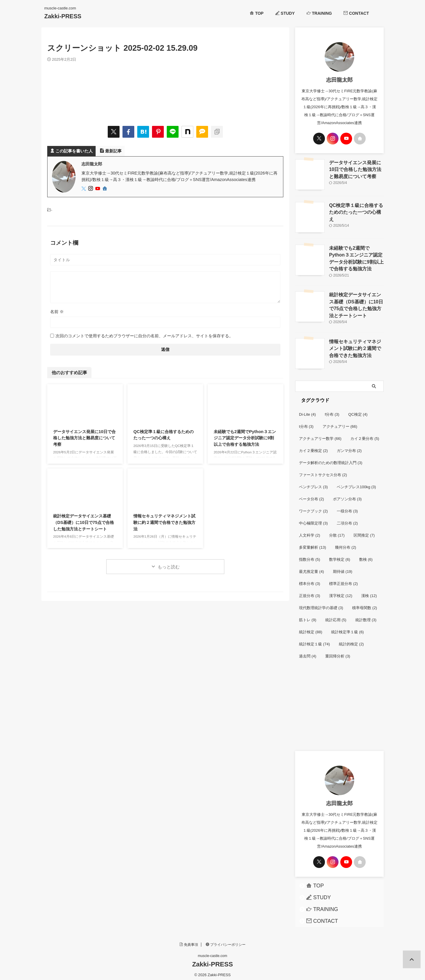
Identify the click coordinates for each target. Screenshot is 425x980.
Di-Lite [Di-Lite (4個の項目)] (307, 411)
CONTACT (356, 13)
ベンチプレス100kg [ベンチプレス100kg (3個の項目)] (356, 484)
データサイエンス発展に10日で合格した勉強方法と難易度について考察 (84, 438)
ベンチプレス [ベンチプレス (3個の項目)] (313, 484)
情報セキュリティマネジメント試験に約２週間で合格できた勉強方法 (164, 522)
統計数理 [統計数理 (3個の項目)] (366, 617)
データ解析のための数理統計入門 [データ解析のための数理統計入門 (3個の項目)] (331, 459)
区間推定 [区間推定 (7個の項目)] (364, 532)
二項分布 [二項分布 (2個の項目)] (347, 520)
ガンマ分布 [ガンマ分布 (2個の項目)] (349, 447)
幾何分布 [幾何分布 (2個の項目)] (346, 544)
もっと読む (169, 567)
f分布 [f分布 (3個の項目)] (332, 411)
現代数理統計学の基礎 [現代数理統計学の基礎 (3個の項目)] (321, 605)
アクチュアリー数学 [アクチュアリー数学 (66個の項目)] (320, 435)
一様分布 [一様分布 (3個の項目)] (347, 508)
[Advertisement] (339, 708)
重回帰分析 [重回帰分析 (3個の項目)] (338, 653)
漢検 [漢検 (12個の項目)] (369, 592)
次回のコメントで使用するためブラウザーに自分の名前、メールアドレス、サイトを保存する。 (144, 336)
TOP (257, 13)
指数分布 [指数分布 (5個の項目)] (310, 556)
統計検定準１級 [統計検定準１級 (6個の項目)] (348, 629)
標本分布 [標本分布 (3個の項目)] (310, 580)
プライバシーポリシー (226, 941)
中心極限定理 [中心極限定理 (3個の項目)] (313, 520)
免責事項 (189, 941)
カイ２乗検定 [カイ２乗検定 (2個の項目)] (313, 447)
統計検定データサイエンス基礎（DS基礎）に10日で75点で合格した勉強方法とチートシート (84, 522)
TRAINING (319, 13)
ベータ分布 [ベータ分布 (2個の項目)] (312, 496)
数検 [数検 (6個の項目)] (366, 556)
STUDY (285, 13)
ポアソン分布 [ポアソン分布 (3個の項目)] (347, 496)
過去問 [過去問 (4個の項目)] (308, 653)
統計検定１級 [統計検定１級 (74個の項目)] (314, 641)
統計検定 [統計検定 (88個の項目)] (311, 629)
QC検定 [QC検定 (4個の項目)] (358, 411)
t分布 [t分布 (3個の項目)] (306, 423)
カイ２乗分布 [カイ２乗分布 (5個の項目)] (365, 435)
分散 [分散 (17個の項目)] (337, 532)
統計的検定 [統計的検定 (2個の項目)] (351, 641)
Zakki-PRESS (63, 16)
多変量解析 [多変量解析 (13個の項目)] (313, 544)
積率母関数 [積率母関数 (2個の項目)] (365, 605)
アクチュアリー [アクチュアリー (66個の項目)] (340, 423)
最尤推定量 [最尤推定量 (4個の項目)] (312, 568)
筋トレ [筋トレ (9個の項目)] (308, 617)
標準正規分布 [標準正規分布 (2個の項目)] (344, 580)
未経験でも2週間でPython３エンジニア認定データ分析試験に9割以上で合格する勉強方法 (245, 438)
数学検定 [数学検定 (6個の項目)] (340, 556)
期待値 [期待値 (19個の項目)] (343, 568)
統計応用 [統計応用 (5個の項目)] (336, 617)
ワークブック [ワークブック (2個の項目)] (313, 508)
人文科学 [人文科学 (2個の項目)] (310, 532)
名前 (57, 312)
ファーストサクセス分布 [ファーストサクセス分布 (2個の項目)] (323, 472)
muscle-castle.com (212, 953)
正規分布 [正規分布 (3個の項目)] (310, 592)
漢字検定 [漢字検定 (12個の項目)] (341, 592)
